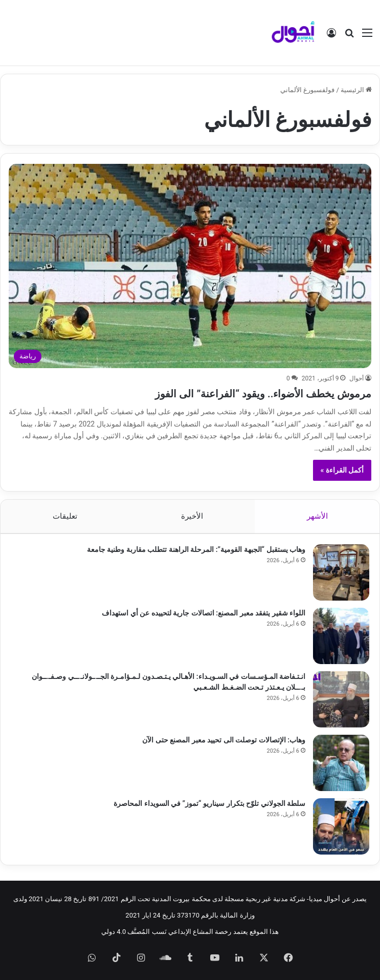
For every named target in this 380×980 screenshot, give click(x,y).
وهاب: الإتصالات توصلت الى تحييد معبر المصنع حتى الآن (224, 740)
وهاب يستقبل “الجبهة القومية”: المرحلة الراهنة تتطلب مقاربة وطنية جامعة (196, 549)
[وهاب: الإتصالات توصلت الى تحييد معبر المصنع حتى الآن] (341, 763)
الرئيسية (356, 90)
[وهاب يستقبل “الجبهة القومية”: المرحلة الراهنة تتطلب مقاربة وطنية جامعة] (341, 572)
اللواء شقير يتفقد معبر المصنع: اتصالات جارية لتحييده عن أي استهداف (204, 613)
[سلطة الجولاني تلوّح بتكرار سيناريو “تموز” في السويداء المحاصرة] (341, 826)
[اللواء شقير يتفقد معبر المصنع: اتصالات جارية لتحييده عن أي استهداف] (341, 636)
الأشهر (317, 516)
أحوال (356, 378)
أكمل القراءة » (342, 470)
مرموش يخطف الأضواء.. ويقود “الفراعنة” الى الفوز (236, 393)
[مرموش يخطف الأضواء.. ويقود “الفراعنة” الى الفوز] (190, 266)
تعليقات (64, 516)
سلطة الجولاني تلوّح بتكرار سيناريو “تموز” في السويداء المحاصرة (209, 803)
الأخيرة (192, 516)
